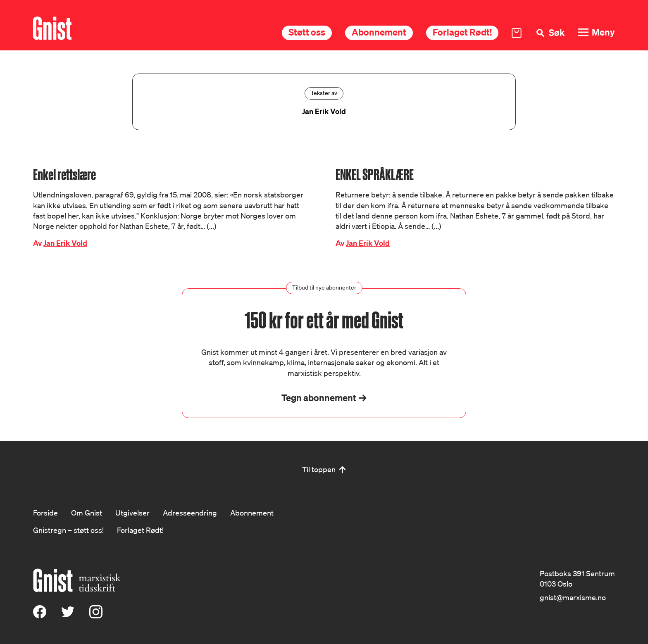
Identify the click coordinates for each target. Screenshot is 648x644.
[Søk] (550, 33)
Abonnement (379, 32)
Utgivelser (132, 513)
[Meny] (596, 32)
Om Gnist (87, 513)
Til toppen (319, 469)
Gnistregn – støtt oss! (68, 530)
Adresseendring (190, 513)
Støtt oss (307, 32)
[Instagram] (96, 615)
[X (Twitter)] (68, 615)
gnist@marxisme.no (573, 597)
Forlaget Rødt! (462, 32)
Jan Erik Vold (65, 243)
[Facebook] (40, 615)
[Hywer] (52, 28)
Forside (45, 513)
